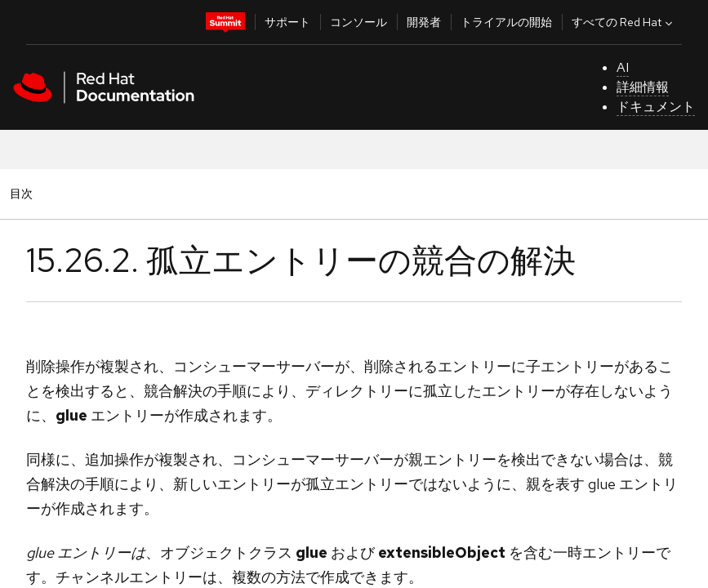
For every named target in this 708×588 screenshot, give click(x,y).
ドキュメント (656, 107)
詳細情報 (643, 87)
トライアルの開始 (506, 22)
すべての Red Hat (624, 22)
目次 (24, 193)
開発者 (424, 22)
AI (623, 67)
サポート (287, 22)
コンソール (358, 22)
